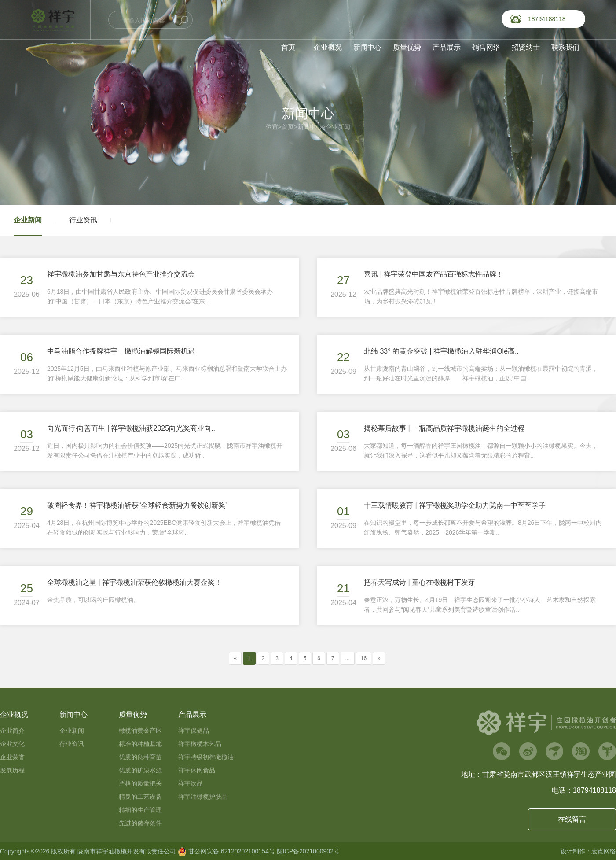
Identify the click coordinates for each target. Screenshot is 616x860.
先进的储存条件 (140, 823)
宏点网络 (604, 851)
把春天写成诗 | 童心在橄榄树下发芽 (420, 582)
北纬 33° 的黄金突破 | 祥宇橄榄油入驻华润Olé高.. (441, 351)
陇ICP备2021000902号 (308, 851)
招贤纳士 (526, 47)
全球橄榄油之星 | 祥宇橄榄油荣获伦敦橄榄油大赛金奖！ (134, 582)
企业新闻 (338, 127)
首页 (288, 47)
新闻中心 (367, 47)
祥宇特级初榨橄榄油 (206, 757)
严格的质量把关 (140, 783)
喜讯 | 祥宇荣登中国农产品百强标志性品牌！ (434, 274)
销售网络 (486, 47)
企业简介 (12, 731)
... (348, 658)
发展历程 (12, 770)
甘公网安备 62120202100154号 (226, 851)
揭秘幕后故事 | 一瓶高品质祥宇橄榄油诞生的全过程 (444, 428)
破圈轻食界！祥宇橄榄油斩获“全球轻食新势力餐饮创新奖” (137, 505)
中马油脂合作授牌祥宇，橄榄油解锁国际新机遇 (121, 351)
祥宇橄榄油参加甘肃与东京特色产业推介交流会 (121, 274)
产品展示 (447, 47)
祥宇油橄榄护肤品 (203, 797)
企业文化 (12, 744)
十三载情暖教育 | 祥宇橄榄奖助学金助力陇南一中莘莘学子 (455, 505)
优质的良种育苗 (140, 757)
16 (364, 658)
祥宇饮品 (191, 783)
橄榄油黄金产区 (140, 731)
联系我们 (565, 47)
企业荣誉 (12, 757)
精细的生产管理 (140, 810)
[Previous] (235, 658)
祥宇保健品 (194, 731)
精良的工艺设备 (140, 797)
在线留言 (572, 819)
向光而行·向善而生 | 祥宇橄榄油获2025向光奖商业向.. (131, 428)
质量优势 (407, 47)
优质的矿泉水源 (140, 770)
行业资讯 (83, 220)
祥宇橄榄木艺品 (200, 744)
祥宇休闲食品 (197, 770)
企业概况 (328, 47)
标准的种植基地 (140, 744)
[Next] (379, 658)
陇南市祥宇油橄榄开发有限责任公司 (127, 851)
